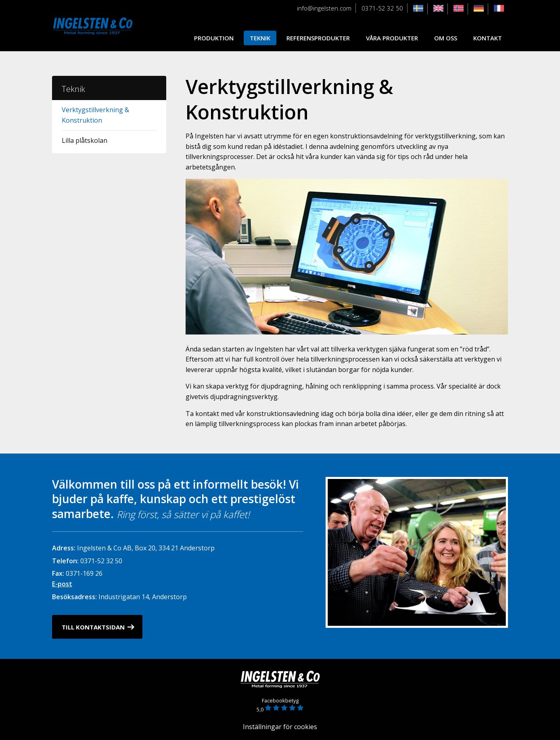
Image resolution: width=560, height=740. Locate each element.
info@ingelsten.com (324, 8)
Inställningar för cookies (280, 727)
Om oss (446, 38)
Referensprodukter (318, 38)
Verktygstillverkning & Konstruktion (95, 115)
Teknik (260, 38)
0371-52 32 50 (382, 8)
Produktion (214, 38)
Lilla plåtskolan (85, 140)
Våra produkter (392, 38)
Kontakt (488, 38)
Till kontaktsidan (93, 627)
